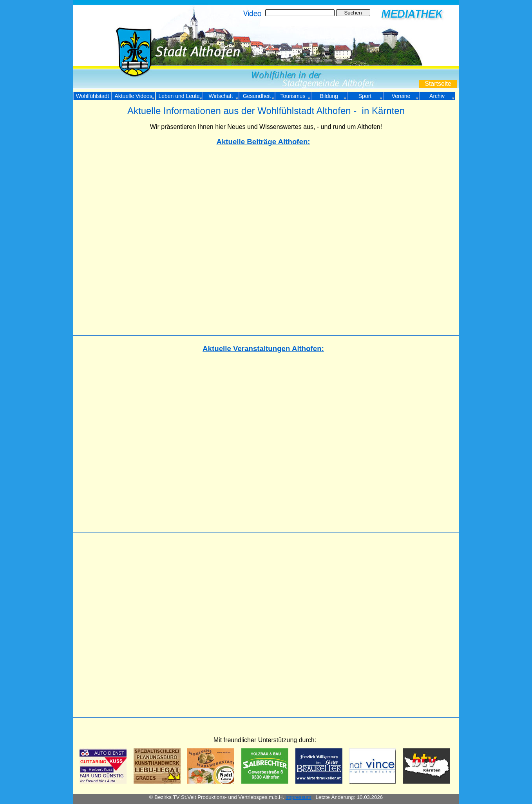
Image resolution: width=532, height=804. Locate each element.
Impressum (299, 797)
